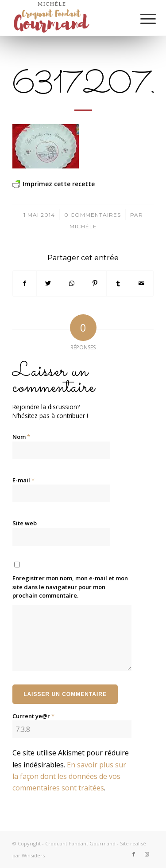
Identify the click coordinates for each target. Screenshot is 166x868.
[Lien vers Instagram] (147, 854)
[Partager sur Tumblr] (118, 283)
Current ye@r (33, 716)
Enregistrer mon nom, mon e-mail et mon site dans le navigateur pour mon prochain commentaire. (70, 587)
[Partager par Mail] (142, 283)
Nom (21, 437)
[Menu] (141, 19)
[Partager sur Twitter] (48, 283)
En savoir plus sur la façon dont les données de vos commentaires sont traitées (69, 776)
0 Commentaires (93, 215)
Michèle (83, 226)
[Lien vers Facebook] (134, 854)
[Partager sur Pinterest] (95, 283)
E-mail (23, 480)
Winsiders (33, 855)
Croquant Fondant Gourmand (80, 843)
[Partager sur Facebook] (25, 283)
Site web (25, 523)
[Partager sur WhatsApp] (72, 283)
